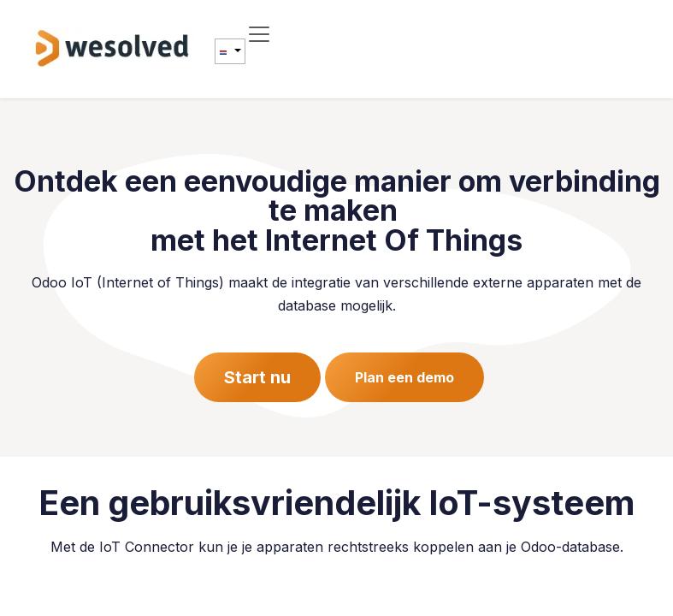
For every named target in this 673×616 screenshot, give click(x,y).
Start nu (257, 377)
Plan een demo (404, 377)
